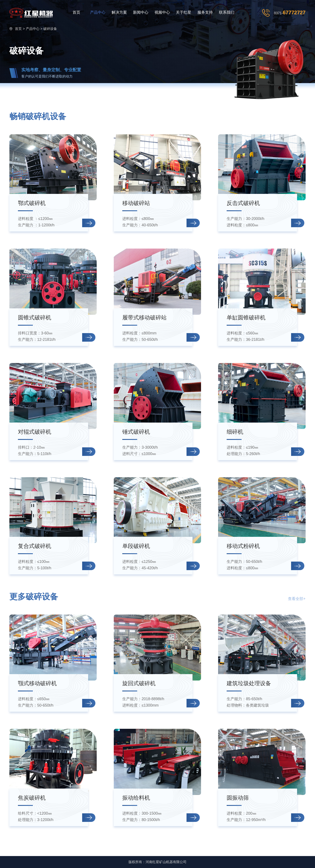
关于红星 (184, 12)
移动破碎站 (136, 203)
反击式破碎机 (243, 203)
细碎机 (235, 432)
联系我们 (227, 12)
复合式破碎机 (35, 546)
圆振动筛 (238, 798)
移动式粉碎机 (243, 546)
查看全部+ (297, 599)
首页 (76, 12)
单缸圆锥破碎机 (246, 318)
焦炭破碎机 (32, 798)
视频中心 (162, 12)
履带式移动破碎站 (144, 318)
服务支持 (205, 12)
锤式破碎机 (136, 432)
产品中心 (98, 12)
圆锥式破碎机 (35, 318)
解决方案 (119, 12)
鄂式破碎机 (32, 203)
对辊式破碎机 (35, 432)
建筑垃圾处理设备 (249, 683)
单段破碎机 (136, 546)
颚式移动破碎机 (37, 683)
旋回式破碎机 (139, 683)
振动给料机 (136, 798)
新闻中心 (141, 12)
